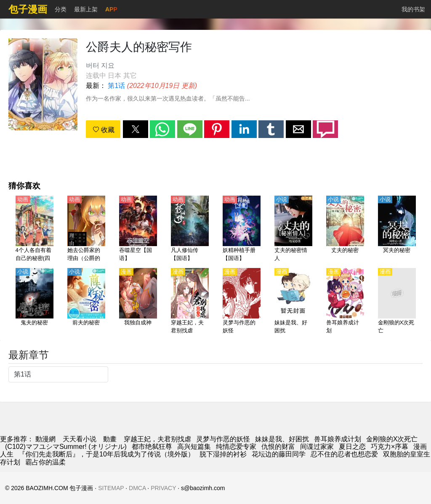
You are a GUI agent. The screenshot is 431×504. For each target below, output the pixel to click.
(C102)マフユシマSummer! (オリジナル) (66, 447)
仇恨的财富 (278, 447)
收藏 (104, 130)
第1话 (116, 86)
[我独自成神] (138, 302)
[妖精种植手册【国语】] (242, 229)
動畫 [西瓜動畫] (110, 439)
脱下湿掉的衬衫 (223, 454)
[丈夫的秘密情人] (293, 229)
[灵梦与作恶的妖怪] (242, 302)
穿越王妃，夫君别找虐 (157, 439)
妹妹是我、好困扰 (282, 439)
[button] (136, 129)
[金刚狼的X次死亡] (397, 302)
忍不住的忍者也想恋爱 (344, 454)
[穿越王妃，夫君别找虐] (190, 302)
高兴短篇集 (194, 447)
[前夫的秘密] (86, 302)
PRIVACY (163, 488)
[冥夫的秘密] (397, 229)
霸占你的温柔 (45, 462)
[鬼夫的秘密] (35, 302)
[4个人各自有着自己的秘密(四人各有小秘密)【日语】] (35, 229)
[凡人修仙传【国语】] (190, 229)
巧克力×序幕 (390, 447)
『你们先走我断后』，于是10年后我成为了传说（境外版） (106, 454)
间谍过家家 (317, 447)
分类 (61, 9)
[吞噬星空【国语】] (138, 229)
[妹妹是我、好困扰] (293, 302)
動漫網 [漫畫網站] (45, 439)
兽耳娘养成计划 (338, 439)
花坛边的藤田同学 (279, 454)
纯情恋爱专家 (236, 447)
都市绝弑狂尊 (152, 447)
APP (111, 9)
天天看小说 (80, 439)
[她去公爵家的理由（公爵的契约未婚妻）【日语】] (86, 229)
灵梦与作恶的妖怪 (223, 439)
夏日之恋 (352, 447)
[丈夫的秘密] (345, 229)
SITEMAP (111, 488)
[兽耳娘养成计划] (345, 302)
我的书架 (413, 9)
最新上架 (86, 9)
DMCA (137, 488)
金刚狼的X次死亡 (392, 439)
